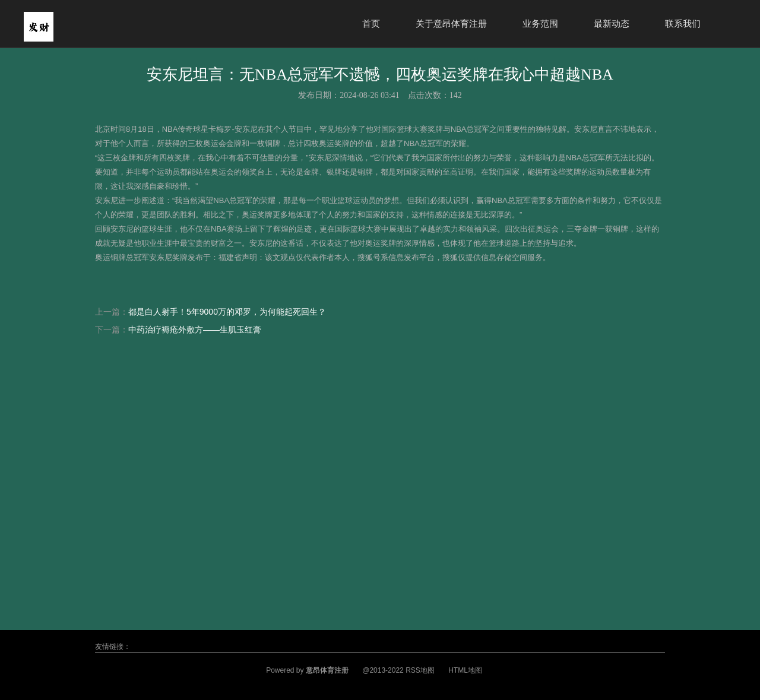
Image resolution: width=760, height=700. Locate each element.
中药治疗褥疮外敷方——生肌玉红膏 (195, 330)
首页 (371, 23)
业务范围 (540, 23)
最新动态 (612, 23)
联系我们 (683, 23)
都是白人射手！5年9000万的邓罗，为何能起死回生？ (227, 312)
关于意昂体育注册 (451, 23)
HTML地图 (465, 670)
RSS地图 (420, 670)
